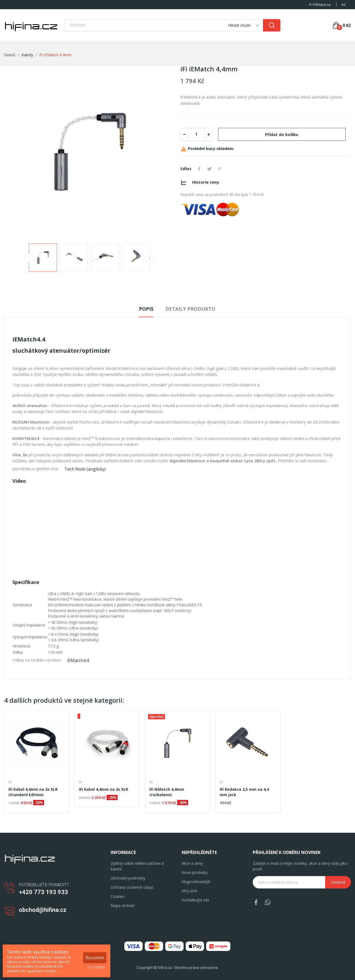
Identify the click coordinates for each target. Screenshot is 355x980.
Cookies (118, 896)
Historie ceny (206, 182)
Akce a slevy (192, 863)
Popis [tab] (146, 309)
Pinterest (220, 169)
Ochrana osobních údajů (132, 887)
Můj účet (189, 891)
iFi (10, 782)
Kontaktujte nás (196, 900)
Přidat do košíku (282, 134)
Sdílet (199, 169)
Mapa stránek (123, 906)
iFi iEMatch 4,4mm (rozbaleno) (167, 792)
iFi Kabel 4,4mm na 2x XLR (103, 789)
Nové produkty (195, 872)
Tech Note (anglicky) (85, 469)
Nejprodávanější (196, 882)
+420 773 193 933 (43, 892)
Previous (29, 258)
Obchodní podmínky (128, 878)
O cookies (96, 967)
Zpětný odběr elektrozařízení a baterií (137, 866)
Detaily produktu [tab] (190, 309)
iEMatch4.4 (78, 660)
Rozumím (95, 958)
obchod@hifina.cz (43, 910)
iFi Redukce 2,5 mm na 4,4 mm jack (244, 792)
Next (149, 258)
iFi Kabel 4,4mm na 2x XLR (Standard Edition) (33, 792)
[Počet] (196, 134)
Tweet (209, 169)
